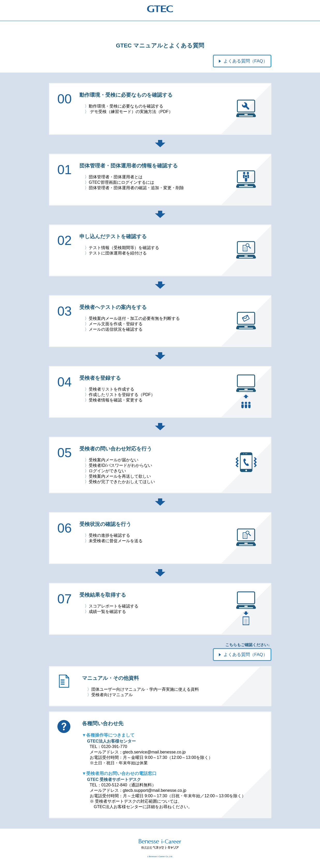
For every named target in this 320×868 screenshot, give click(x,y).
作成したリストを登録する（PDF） (122, 395)
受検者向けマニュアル (112, 695)
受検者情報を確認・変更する (116, 400)
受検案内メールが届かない (114, 460)
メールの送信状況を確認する (116, 329)
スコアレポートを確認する (114, 606)
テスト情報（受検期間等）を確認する (124, 248)
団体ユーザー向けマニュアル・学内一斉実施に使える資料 (145, 689)
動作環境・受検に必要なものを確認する (126, 106)
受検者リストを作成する (111, 389)
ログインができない (107, 471)
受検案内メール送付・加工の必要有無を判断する (134, 318)
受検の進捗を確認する (109, 535)
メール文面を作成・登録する (116, 324)
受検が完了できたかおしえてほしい (122, 482)
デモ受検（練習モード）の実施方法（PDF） (131, 112)
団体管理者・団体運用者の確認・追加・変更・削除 (136, 188)
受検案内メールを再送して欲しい (120, 476)
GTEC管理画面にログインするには (121, 182)
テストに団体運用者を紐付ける (118, 253)
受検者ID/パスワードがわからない (120, 465)
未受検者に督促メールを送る (116, 541)
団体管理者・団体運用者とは (116, 177)
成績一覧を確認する (107, 612)
